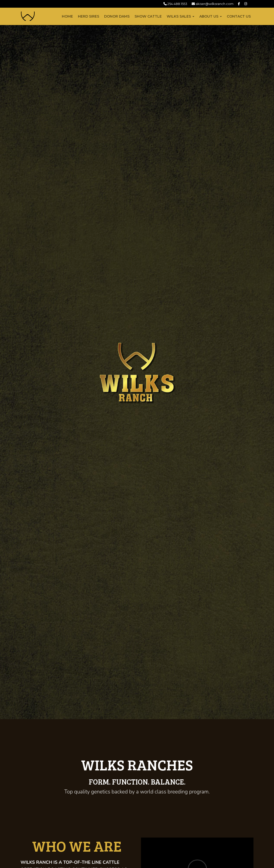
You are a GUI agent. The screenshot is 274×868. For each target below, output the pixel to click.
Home (67, 16)
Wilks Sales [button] (181, 16)
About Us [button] (211, 16)
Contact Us (239, 16)
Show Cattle (148, 16)
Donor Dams (117, 16)
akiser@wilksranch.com (213, 4)
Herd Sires (89, 16)
